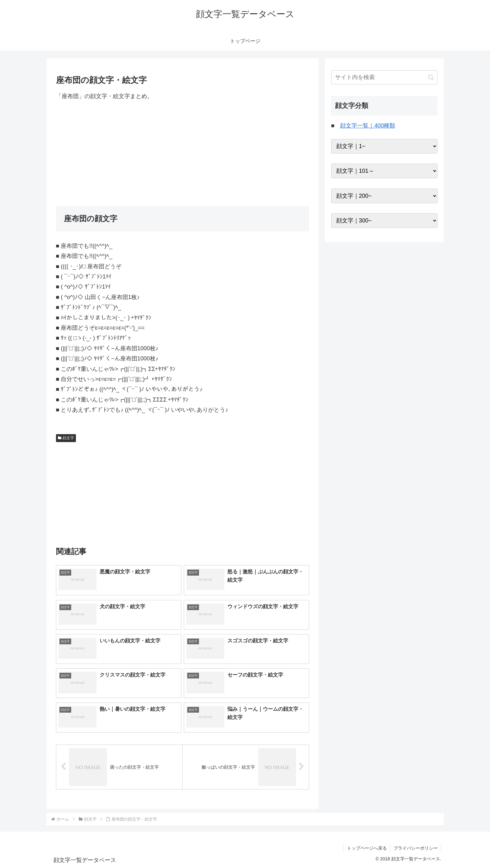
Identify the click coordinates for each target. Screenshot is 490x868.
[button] (431, 77)
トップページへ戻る (367, 848)
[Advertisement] (183, 153)
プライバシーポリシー (416, 848)
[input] (384, 77)
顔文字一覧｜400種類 (368, 126)
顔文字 (66, 438)
